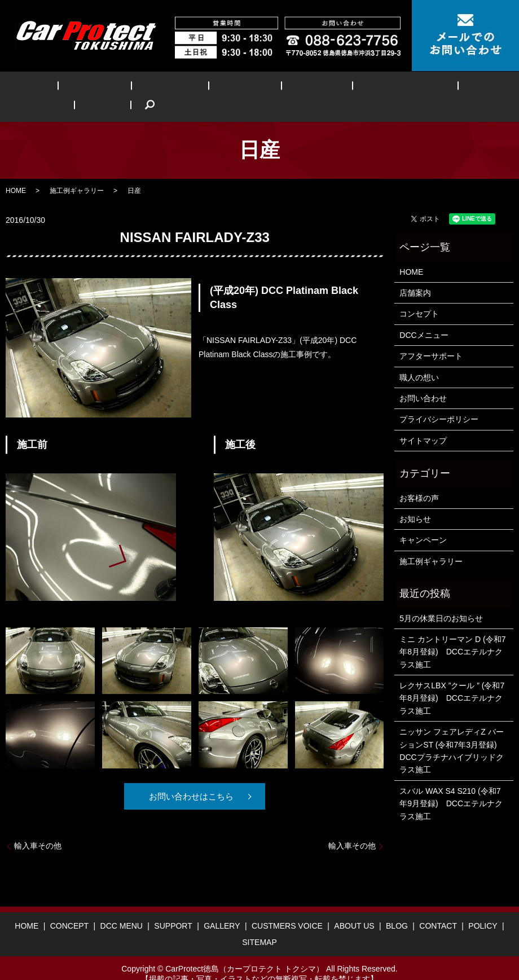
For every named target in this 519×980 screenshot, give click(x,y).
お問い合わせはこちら (191, 779)
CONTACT (438, 908)
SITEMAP (259, 925)
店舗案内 (415, 275)
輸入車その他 (38, 828)
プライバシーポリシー (439, 402)
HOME (41, 88)
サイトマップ (423, 423)
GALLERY (255, 88)
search (481, 88)
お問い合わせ (423, 381)
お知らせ (415, 502)
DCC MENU (145, 88)
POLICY (483, 908)
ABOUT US (394, 88)
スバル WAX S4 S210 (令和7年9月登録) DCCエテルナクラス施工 (451, 786)
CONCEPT (89, 88)
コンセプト (419, 297)
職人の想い (419, 360)
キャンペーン (423, 523)
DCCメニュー (424, 318)
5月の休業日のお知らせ (441, 601)
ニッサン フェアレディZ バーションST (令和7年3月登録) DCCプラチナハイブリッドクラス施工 (452, 734)
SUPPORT (201, 88)
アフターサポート (431, 339)
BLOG (443, 88)
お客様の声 (419, 481)
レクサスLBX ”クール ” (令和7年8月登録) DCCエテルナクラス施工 (452, 681)
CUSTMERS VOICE (324, 88)
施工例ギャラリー (77, 173)
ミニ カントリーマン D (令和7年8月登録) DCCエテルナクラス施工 (452, 634)
